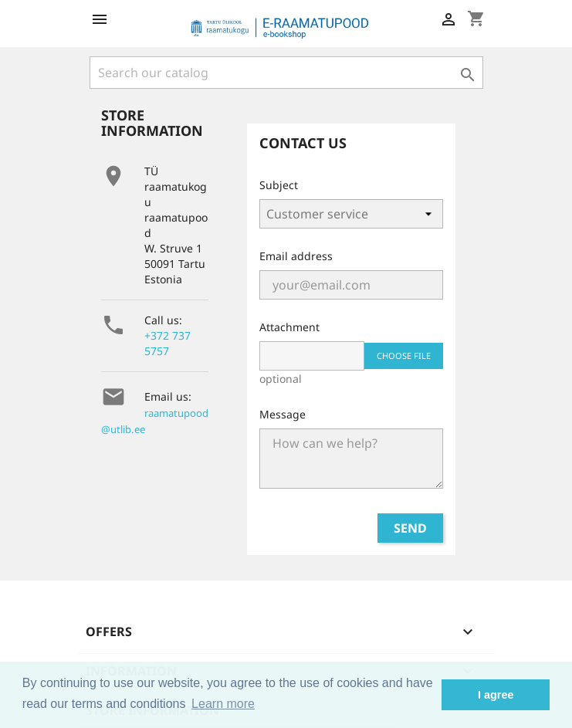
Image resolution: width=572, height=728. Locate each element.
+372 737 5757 (168, 343)
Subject (279, 185)
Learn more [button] (223, 704)
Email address (296, 256)
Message (283, 414)
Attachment (289, 327)
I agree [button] (496, 695)
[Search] (286, 73)
